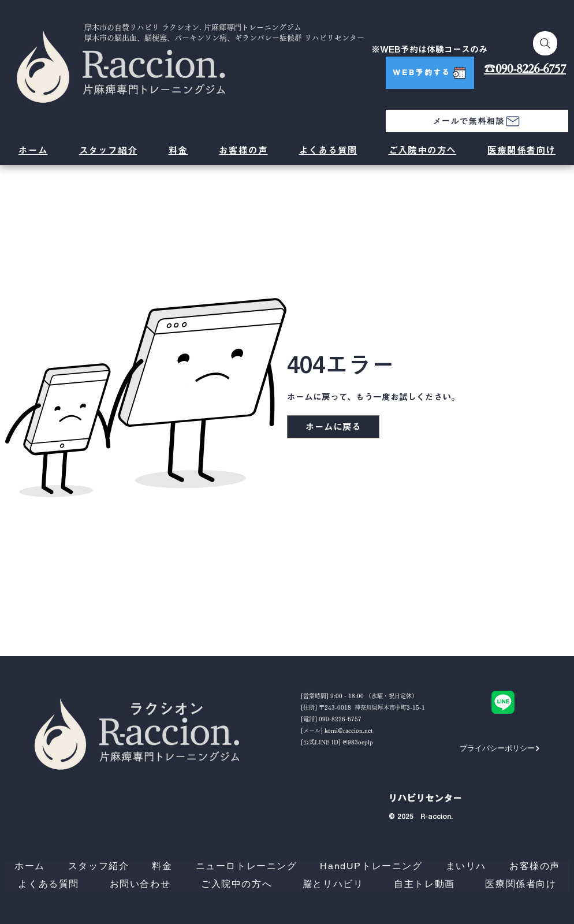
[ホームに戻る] (333, 427)
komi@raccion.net (348, 731)
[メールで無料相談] (477, 121)
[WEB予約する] (430, 73)
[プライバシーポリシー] (500, 748)
